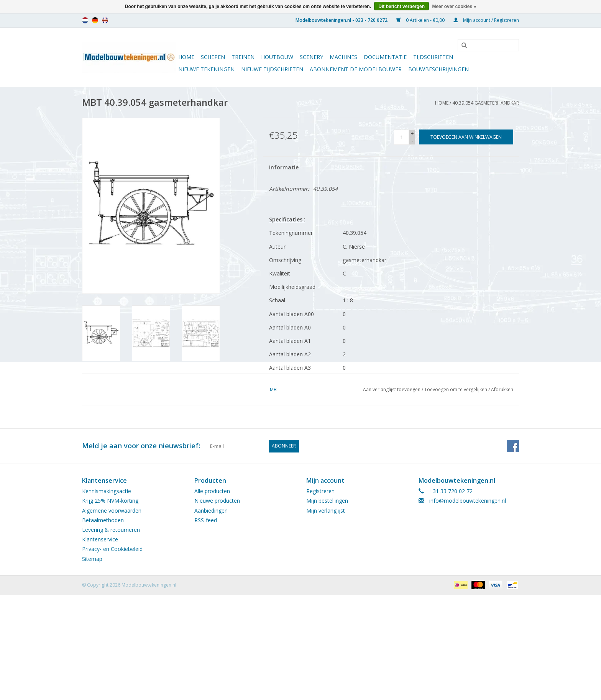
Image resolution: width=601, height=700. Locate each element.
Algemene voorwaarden (112, 511)
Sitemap (92, 559)
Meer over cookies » (454, 7)
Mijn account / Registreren (486, 20)
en (105, 20)
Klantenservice (100, 539)
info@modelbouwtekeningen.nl (468, 501)
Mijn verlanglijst (326, 511)
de (95, 20)
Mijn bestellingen (327, 501)
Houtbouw (277, 57)
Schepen (213, 57)
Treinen (243, 57)
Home (186, 57)
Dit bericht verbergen (401, 7)
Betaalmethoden (103, 520)
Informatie (284, 167)
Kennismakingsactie (107, 491)
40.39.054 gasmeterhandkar (486, 103)
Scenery (311, 57)
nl (85, 20)
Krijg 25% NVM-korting (110, 501)
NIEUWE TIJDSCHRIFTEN (272, 69)
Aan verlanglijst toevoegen (392, 389)
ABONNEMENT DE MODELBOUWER (356, 69)
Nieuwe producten (217, 501)
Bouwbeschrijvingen (438, 69)
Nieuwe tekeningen (206, 69)
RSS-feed (206, 520)
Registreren (320, 491)
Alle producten (212, 491)
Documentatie (385, 57)
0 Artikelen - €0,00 (421, 20)
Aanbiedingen (211, 511)
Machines (343, 57)
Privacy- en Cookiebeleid (112, 549)
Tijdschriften (433, 57)
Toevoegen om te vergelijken (456, 389)
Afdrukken (502, 389)
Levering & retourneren (111, 530)
